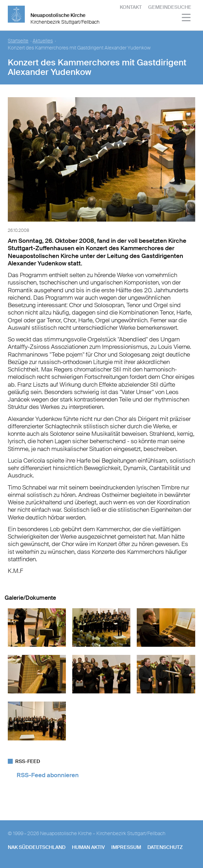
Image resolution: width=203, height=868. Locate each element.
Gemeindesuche (170, 7)
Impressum (126, 847)
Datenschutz (165, 847)
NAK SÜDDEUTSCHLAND (37, 847)
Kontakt (131, 7)
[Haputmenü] (187, 19)
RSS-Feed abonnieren (48, 775)
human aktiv (88, 847)
